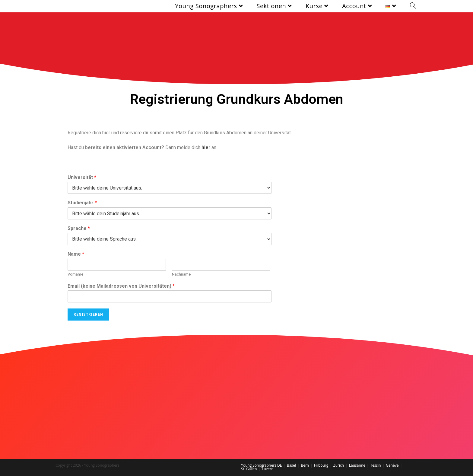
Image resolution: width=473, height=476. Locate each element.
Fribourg (321, 465)
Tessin (375, 465)
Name (76, 254)
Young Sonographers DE (261, 465)
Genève (392, 465)
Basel (291, 465)
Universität (82, 177)
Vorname (75, 274)
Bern (305, 465)
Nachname (181, 274)
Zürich (339, 465)
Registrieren (88, 315)
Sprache (79, 228)
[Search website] (413, 6)
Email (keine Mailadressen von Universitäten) (121, 286)
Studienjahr (82, 203)
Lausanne (357, 465)
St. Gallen (249, 469)
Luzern (268, 469)
